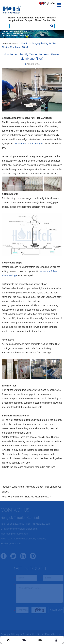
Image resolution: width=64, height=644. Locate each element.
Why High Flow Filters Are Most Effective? (29, 497)
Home (11, 18)
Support (29, 20)
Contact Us (49, 20)
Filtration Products (45, 18)
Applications (16, 20)
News (38, 20)
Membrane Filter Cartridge (28, 144)
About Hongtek (25, 18)
